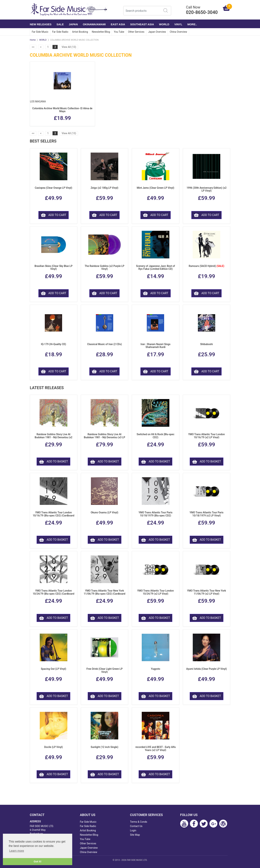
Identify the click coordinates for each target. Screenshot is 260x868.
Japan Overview (157, 32)
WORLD (164, 24)
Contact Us (136, 826)
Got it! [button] (38, 861)
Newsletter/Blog (101, 32)
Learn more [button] (17, 851)
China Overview (178, 32)
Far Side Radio (60, 32)
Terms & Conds (139, 822)
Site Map (135, 835)
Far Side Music (40, 32)
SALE (60, 24)
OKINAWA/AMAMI (94, 24)
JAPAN (73, 24)
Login (133, 830)
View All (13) (69, 47)
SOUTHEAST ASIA (142, 24)
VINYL (178, 24)
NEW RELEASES (41, 24)
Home (33, 40)
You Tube (119, 32)
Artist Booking (80, 32)
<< (33, 47)
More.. (192, 24)
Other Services (136, 32)
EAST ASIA (118, 24)
